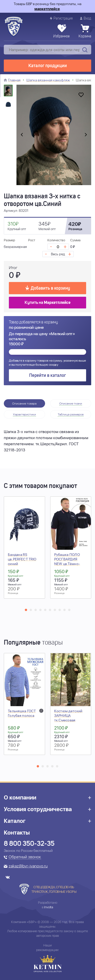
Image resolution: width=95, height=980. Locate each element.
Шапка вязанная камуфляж (48, 80)
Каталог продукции (48, 66)
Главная (14, 80)
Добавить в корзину (48, 288)
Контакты (17, 833)
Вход (86, 18)
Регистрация (61, 18)
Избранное (61, 31)
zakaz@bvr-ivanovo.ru (28, 866)
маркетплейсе (47, 9)
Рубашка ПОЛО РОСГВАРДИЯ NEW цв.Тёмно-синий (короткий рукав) (68, 564)
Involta (49, 907)
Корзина (85, 31)
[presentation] (22, 135)
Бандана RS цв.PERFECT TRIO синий (22, 559)
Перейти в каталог (48, 376)
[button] (26, 610)
